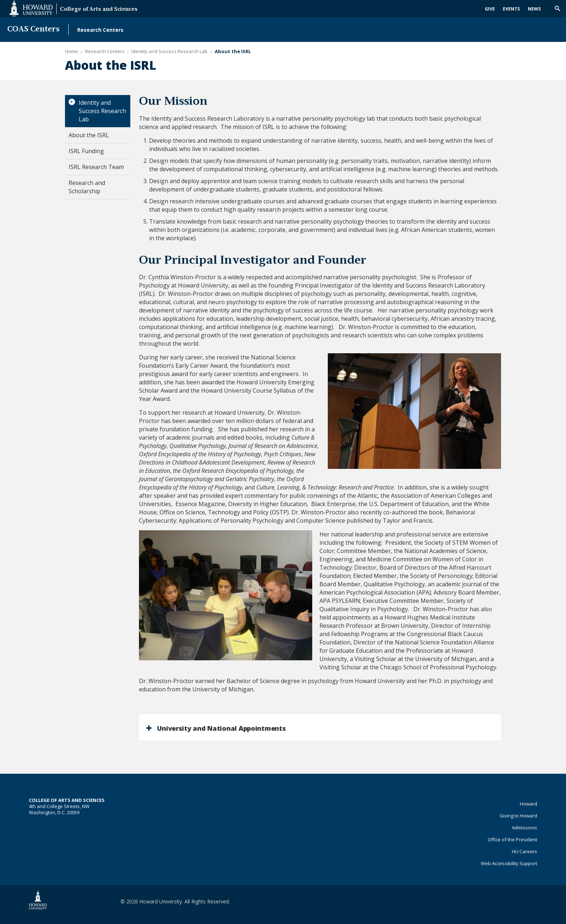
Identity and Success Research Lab (102, 111)
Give (490, 9)
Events (511, 9)
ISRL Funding (86, 151)
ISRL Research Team (96, 167)
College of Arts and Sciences (99, 10)
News (534, 9)
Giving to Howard (518, 816)
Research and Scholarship (87, 187)
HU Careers (524, 851)
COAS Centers (33, 29)
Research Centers (100, 30)
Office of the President (512, 839)
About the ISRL (89, 135)
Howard (528, 804)
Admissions (524, 828)
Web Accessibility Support (509, 863)
